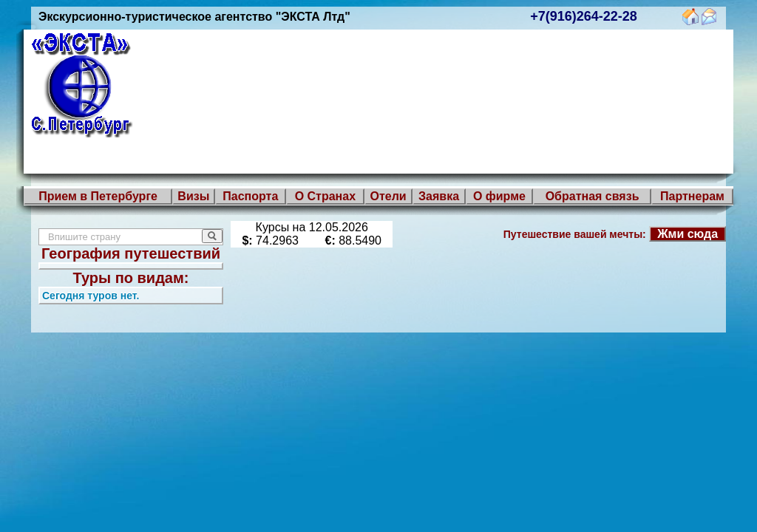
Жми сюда (688, 234)
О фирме (499, 196)
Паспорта (250, 196)
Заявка (439, 196)
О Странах (325, 196)
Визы (193, 196)
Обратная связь (593, 196)
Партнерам (692, 196)
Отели (388, 196)
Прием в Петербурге (98, 196)
